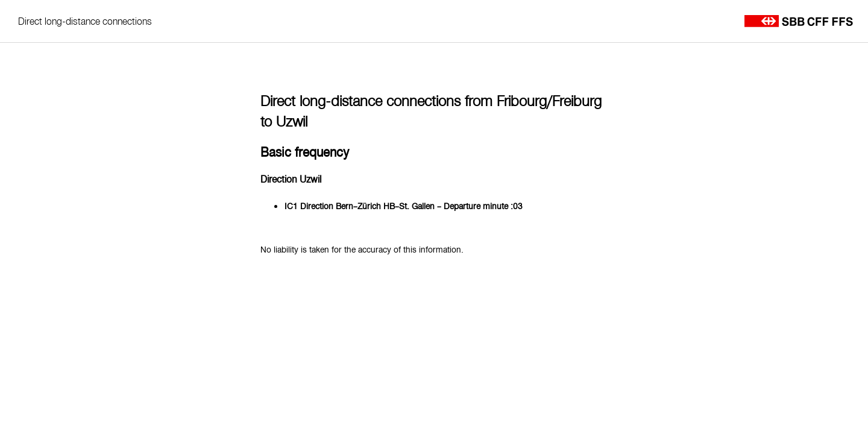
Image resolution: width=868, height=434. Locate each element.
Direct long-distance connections (85, 21)
